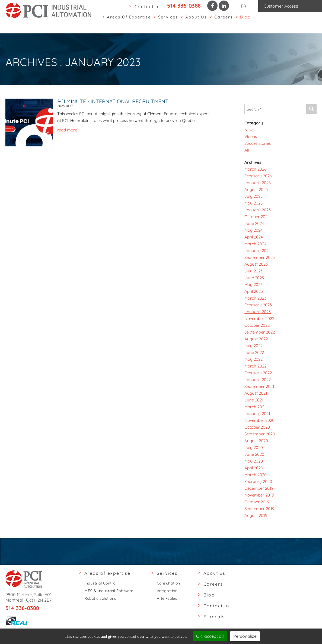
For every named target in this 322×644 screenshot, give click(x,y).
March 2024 (255, 244)
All (247, 150)
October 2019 (257, 502)
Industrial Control (100, 583)
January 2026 (258, 183)
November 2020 (259, 420)
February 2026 (258, 176)
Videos (251, 136)
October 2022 (257, 325)
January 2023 (258, 312)
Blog (245, 21)
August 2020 (256, 441)
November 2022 (259, 318)
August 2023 (256, 264)
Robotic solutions (100, 598)
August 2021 (256, 393)
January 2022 (258, 380)
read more (67, 130)
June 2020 (254, 454)
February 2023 (258, 305)
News (249, 130)
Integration (167, 591)
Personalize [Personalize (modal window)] (245, 636)
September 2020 (260, 434)
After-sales (167, 598)
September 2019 (259, 509)
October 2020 (257, 427)
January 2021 (257, 414)
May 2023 (254, 285)
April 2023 (254, 291)
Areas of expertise (129, 21)
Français (214, 617)
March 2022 (255, 366)
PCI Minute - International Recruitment (113, 101)
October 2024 (257, 217)
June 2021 (254, 400)
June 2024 (254, 223)
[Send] (311, 109)
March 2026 (255, 169)
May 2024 (254, 230)
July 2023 (254, 271)
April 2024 (254, 237)
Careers (224, 21)
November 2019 (259, 495)
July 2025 (254, 196)
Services (168, 21)
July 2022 (254, 346)
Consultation (168, 583)
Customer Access (281, 6)
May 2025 (254, 203)
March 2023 (255, 298)
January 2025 (258, 210)
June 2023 (254, 278)
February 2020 (258, 481)
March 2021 (255, 407)
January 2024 (258, 251)
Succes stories (258, 143)
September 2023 (260, 257)
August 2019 (256, 515)
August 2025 (256, 189)
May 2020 (254, 461)
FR (244, 6)
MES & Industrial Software (109, 591)
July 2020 (254, 447)
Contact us (148, 7)
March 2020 (256, 475)
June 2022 (254, 352)
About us (196, 21)
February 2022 (258, 373)
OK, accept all (210, 636)
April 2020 (254, 468)
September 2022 (260, 332)
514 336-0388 (184, 6)
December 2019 (259, 488)
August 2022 (256, 339)
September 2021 (259, 386)
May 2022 (254, 359)
